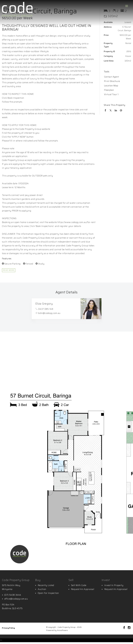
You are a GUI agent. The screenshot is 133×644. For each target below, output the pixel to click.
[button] (117, 81)
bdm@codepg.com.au (49, 313)
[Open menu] (127, 6)
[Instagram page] (129, 628)
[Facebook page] (125, 628)
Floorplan (109, 90)
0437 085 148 (46, 309)
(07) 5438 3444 (13, 595)
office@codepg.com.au (16, 599)
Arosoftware (62, 630)
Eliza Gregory (44, 304)
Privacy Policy (8, 628)
